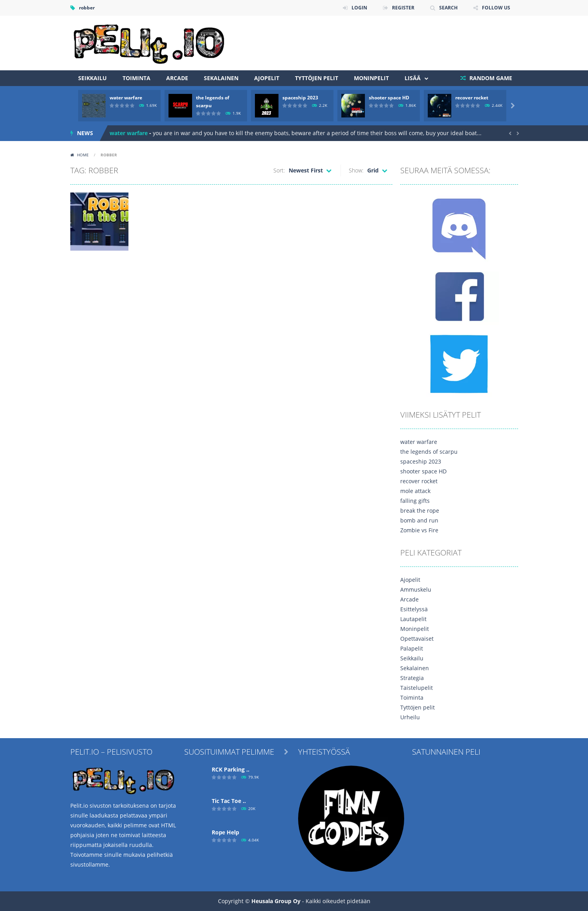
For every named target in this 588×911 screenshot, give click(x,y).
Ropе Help (226, 832)
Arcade (177, 78)
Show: (356, 170)
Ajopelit (267, 78)
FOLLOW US (496, 8)
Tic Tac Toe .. (229, 801)
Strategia (412, 678)
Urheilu (410, 717)
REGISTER (403, 8)
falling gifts (415, 501)
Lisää (413, 78)
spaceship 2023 (300, 98)
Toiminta (136, 78)
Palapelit (412, 648)
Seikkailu (93, 78)
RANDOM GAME (490, 78)
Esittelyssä (414, 609)
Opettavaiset (417, 639)
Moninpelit (371, 78)
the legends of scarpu (429, 452)
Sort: (279, 170)
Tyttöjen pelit (317, 78)
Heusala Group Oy (276, 901)
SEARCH (448, 8)
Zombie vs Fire (419, 530)
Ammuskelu (416, 589)
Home (83, 155)
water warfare (126, 98)
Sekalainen (221, 78)
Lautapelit (413, 619)
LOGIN (359, 8)
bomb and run (419, 520)
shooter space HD (389, 98)
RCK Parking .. (231, 769)
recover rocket (472, 98)
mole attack (415, 491)
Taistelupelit (417, 688)
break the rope (420, 510)
